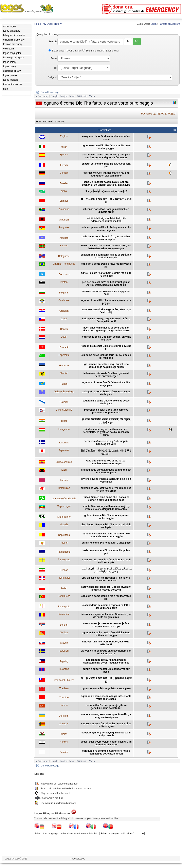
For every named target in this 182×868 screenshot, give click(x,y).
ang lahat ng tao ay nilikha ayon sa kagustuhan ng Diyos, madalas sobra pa (106, 661)
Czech (64, 319)
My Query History (52, 24)
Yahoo (72, 96)
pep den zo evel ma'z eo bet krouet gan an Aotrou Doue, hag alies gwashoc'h (106, 284)
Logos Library (42, 96)
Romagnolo (64, 607)
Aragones (64, 227)
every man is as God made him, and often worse (106, 138)
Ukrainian (64, 716)
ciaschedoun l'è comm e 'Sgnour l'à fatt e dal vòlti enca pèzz (106, 607)
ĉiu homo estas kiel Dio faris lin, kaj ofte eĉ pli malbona (106, 356)
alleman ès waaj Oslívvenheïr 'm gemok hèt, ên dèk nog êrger (106, 489)
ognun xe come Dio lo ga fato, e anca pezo (106, 543)
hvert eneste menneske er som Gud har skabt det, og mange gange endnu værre (106, 329)
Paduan (64, 543)
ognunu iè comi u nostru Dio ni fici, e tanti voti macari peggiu (106, 634)
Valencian (64, 724)
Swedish (64, 651)
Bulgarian (64, 293)
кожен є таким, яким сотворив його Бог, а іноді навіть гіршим (106, 716)
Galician (64, 402)
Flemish (64, 373)
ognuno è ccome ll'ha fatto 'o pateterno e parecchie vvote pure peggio (106, 535)
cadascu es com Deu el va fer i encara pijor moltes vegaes (106, 725)
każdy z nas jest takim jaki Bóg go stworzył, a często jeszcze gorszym (106, 588)
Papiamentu (64, 552)
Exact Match (57, 51)
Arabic (64, 191)
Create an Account (170, 24)
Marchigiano (64, 517)
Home (38, 24)
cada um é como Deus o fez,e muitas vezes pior (106, 265)
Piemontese (64, 578)
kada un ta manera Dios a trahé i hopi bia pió (106, 552)
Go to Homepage (50, 92)
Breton (64, 282)
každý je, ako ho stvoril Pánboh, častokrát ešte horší (106, 643)
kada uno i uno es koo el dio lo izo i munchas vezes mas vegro (106, 462)
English (64, 136)
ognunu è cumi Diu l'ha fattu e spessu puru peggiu (106, 302)
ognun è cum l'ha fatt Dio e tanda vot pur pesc (106, 670)
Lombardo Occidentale (64, 499)
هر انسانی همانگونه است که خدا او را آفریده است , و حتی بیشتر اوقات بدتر (106, 570)
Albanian (64, 220)
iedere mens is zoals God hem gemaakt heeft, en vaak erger (106, 375)
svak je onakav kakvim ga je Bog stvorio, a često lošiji (106, 311)
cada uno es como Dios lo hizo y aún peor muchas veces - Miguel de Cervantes (106, 156)
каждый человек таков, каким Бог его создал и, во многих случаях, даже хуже (106, 183)
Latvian (64, 480)
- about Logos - (78, 859)
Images (63, 96)
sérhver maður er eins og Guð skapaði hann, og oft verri (106, 443)
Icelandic (64, 443)
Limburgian (64, 488)
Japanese (64, 450)
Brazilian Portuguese (64, 264)
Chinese (64, 201)
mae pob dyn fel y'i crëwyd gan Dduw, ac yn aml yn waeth (106, 734)
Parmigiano (64, 560)
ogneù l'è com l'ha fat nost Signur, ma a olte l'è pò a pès (106, 274)
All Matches (74, 51)
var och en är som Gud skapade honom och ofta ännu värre (106, 652)
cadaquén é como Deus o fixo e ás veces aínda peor (106, 402)
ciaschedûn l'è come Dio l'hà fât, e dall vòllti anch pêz (106, 526)
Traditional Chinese (64, 680)
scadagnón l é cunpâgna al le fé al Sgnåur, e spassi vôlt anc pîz (106, 256)
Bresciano (64, 274)
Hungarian (64, 429)
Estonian (64, 366)
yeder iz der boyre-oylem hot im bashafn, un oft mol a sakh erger (106, 743)
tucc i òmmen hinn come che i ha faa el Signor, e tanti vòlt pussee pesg (106, 499)
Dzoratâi (64, 347)
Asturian (64, 238)
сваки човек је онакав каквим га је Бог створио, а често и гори (106, 625)
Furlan (64, 384)
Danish (64, 329)
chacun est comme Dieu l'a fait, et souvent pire (106, 165)
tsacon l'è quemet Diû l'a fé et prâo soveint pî (106, 347)
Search (53, 42)
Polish (64, 588)
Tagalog (64, 661)
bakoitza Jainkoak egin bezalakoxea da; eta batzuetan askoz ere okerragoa (106, 247)
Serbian (64, 625)
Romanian (64, 614)
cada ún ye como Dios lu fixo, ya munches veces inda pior (106, 238)
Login (154, 24)
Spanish (64, 155)
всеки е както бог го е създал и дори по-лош (106, 293)
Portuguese (64, 596)
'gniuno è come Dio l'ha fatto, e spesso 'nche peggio (106, 517)
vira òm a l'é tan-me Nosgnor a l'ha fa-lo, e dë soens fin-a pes (106, 579)
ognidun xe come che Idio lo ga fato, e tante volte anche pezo (106, 698)
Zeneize (64, 752)
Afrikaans (64, 209)
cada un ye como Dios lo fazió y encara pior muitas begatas (106, 229)
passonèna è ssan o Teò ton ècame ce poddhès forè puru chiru (106, 411)
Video (92, 96)
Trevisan (64, 688)
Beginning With (92, 51)
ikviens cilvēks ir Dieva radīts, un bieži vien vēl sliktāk (106, 480)
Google (54, 96)
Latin (64, 470)
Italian (64, 147)
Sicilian (64, 633)
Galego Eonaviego (64, 392)
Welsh (64, 734)
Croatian (64, 311)
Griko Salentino (64, 410)
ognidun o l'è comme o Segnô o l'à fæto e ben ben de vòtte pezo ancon (106, 752)
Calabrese (64, 300)
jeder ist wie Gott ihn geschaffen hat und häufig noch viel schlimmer (106, 174)
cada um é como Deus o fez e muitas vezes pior (106, 597)
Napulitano (64, 535)
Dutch (64, 337)
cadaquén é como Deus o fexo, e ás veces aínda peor (106, 393)
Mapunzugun (64, 506)
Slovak (64, 643)
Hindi (64, 421)
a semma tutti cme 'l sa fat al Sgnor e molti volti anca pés (106, 561)
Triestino (64, 698)
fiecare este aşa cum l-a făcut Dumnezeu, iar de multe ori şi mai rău (106, 616)
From (54, 58)
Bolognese (64, 256)
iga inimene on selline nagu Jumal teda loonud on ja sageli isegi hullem (106, 366)
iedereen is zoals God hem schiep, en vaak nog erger (106, 338)
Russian (64, 183)
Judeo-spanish (64, 462)
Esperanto (64, 355)
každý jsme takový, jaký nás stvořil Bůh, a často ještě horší (106, 320)
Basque (64, 246)
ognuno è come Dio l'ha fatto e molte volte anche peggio (106, 147)
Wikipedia (82, 96)
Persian (64, 570)
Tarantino (64, 669)
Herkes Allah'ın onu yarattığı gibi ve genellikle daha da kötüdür (106, 707)
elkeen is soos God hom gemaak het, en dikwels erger (106, 211)
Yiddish (64, 742)
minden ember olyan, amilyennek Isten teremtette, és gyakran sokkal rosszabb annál (106, 432)
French (64, 165)
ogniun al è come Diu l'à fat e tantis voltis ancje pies (106, 384)
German (64, 173)
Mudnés (64, 524)
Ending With (111, 51)
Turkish (64, 705)
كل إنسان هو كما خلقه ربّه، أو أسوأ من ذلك (106, 191)
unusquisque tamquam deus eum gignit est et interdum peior (106, 471)
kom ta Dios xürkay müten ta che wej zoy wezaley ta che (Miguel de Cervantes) (106, 508)
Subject (52, 77)
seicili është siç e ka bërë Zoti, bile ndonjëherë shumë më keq (106, 220)
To (55, 68)
